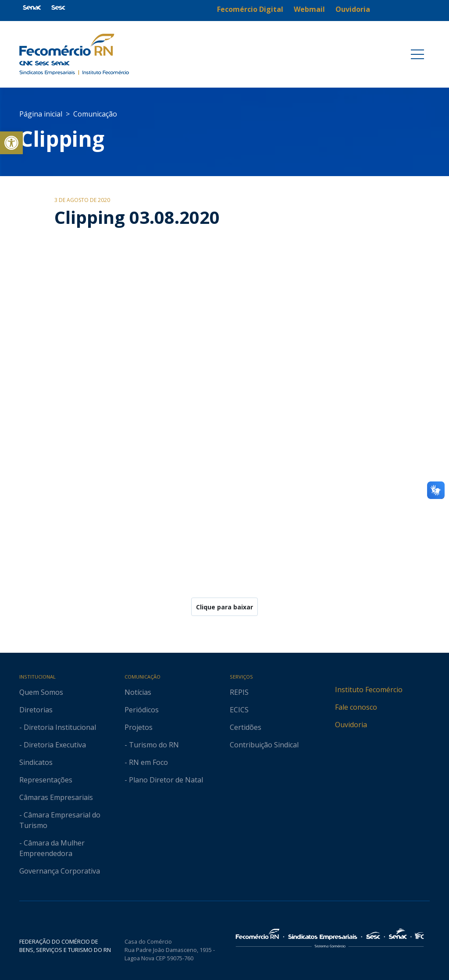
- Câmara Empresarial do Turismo (60, 820)
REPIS (239, 692)
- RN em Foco (146, 762)
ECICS (239, 710)
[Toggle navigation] (417, 54)
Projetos (139, 727)
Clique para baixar (224, 607)
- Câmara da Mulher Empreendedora (52, 848)
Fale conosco (356, 707)
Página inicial (41, 114)
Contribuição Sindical (264, 745)
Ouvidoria (351, 725)
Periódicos (142, 710)
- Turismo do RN (152, 745)
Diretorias (36, 710)
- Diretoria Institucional (58, 727)
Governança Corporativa (60, 871)
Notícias (138, 692)
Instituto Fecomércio (369, 690)
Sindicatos (36, 762)
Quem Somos (41, 692)
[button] (11, 143)
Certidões (246, 727)
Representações (46, 780)
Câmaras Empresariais (56, 797)
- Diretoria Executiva (53, 745)
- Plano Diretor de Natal (164, 780)
